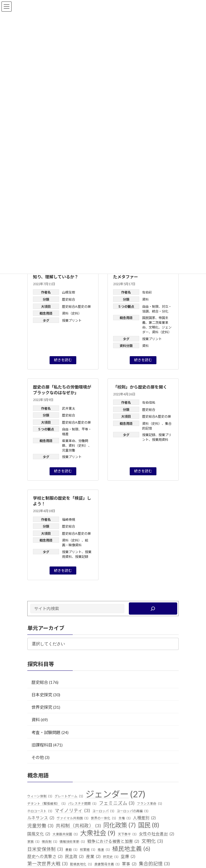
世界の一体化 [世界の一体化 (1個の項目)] (103, 818)
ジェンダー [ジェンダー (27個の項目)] (115, 794)
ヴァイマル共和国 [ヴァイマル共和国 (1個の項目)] (73, 818)
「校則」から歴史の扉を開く (140, 387)
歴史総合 (69, 299)
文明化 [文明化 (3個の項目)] (152, 841)
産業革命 (69, 441)
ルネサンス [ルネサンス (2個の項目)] (41, 818)
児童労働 (69, 450)
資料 (145, 299)
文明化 (154, 327)
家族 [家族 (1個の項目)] (33, 841)
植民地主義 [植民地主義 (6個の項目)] (131, 848)
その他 (38, 757)
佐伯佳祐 (149, 402)
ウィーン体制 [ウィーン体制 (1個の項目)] (40, 796)
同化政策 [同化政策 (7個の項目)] (119, 825)
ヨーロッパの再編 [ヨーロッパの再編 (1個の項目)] (133, 811)
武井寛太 (69, 408)
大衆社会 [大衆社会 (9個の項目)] (98, 833)
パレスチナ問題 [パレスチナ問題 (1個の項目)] (82, 803)
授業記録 (149, 435)
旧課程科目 (42, 745)
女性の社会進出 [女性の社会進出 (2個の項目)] (157, 834)
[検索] (153, 609)
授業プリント (72, 320)
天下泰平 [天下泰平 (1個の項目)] (127, 834)
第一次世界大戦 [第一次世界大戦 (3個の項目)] (47, 864)
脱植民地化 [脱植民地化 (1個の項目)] (81, 864)
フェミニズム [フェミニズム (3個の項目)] (117, 803)
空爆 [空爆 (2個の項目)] (128, 857)
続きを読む (63, 360)
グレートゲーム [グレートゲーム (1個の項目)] (69, 796)
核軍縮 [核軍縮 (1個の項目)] (88, 849)
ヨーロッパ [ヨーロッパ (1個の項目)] (103, 811)
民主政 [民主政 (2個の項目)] (74, 857)
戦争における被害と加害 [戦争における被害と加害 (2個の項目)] (113, 841)
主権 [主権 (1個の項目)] (125, 818)
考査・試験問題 (46, 732)
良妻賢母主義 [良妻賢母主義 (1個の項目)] (107, 864)
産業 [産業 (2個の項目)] (93, 857)
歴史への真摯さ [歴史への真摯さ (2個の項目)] (45, 857)
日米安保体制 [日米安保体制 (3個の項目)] (45, 849)
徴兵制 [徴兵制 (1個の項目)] (50, 841)
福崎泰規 (69, 519)
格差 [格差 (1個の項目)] (104, 849)
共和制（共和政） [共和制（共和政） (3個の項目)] (78, 826)
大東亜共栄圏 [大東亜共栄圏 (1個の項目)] (65, 834)
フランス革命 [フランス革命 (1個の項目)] (149, 803)
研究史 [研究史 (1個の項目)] (111, 857)
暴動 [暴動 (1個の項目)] (71, 849)
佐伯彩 (147, 292)
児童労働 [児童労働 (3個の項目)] (40, 826)
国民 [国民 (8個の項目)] (149, 825)
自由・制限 (150, 306)
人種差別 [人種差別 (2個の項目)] (144, 818)
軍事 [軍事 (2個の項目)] (129, 864)
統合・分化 (160, 311)
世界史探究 (42, 707)
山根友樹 (69, 292)
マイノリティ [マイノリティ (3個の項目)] (72, 810)
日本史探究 (42, 694)
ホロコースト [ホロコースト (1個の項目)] (40, 811)
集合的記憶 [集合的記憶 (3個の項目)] (154, 864)
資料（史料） (72, 313)
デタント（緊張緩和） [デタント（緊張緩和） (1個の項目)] (46, 803)
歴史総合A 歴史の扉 (76, 306)
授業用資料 (160, 439)
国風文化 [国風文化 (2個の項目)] (39, 834)
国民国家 (149, 318)
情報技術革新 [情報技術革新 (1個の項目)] (72, 841)
